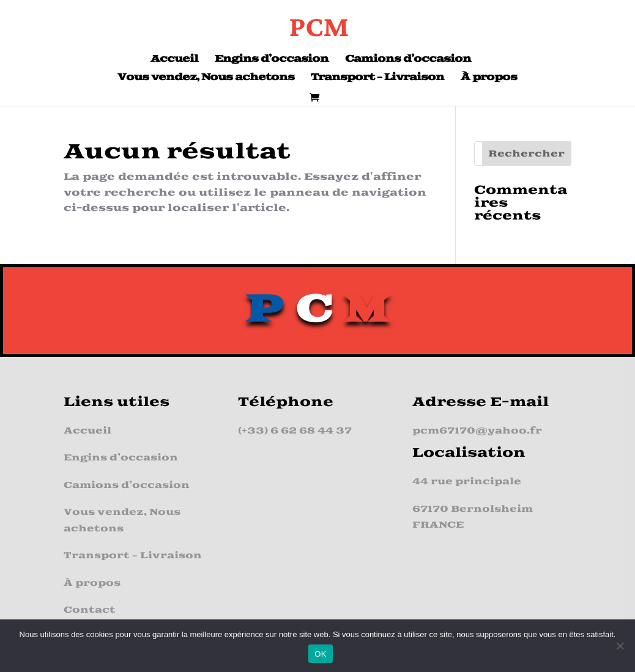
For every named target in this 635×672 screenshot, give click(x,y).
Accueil (174, 60)
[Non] (620, 646)
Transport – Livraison (377, 78)
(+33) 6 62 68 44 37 (295, 431)
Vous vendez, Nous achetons (206, 78)
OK (320, 654)
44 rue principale (467, 482)
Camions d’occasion (408, 60)
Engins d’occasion (272, 60)
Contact (90, 610)
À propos (489, 78)
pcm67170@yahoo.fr (477, 431)
